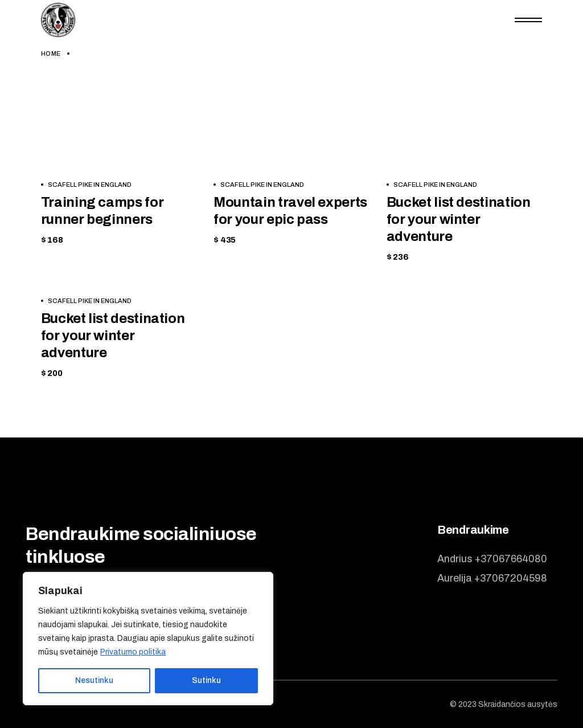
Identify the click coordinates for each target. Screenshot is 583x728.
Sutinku (206, 680)
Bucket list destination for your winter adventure (459, 219)
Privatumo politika (133, 652)
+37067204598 (511, 578)
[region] (148, 639)
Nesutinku (94, 680)
